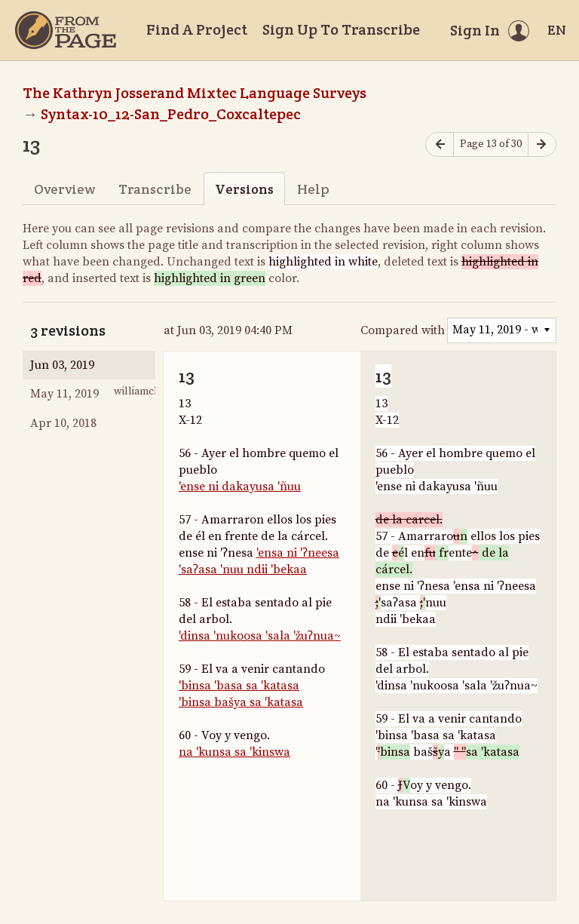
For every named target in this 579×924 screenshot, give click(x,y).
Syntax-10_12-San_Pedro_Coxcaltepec (171, 114)
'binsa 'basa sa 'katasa (239, 686)
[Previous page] (440, 144)
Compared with (403, 330)
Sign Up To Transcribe (341, 29)
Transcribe (155, 189)
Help (313, 189)
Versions (244, 189)
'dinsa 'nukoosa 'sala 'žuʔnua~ (260, 636)
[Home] (66, 30)
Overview (64, 189)
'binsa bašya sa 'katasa (241, 702)
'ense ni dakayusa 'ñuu (240, 487)
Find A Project (197, 29)
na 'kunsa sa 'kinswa (234, 752)
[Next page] (542, 144)
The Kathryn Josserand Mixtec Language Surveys (195, 93)
